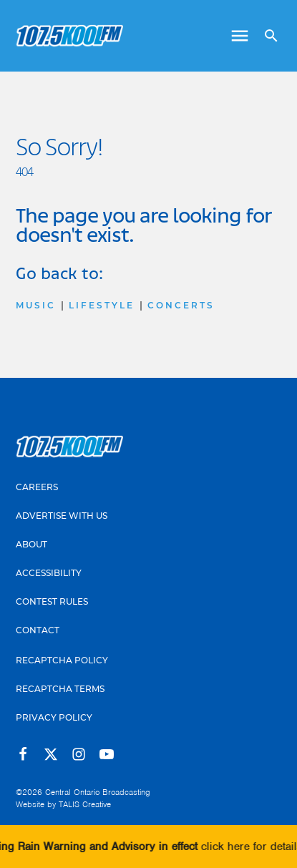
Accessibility (49, 573)
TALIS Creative (85, 804)
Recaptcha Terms (60, 689)
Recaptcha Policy (62, 660)
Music (36, 305)
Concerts (181, 305)
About (31, 544)
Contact (38, 630)
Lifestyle (102, 305)
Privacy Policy (54, 717)
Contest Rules (52, 601)
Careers (37, 487)
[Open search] (266, 36)
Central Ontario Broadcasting (98, 792)
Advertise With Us (62, 516)
